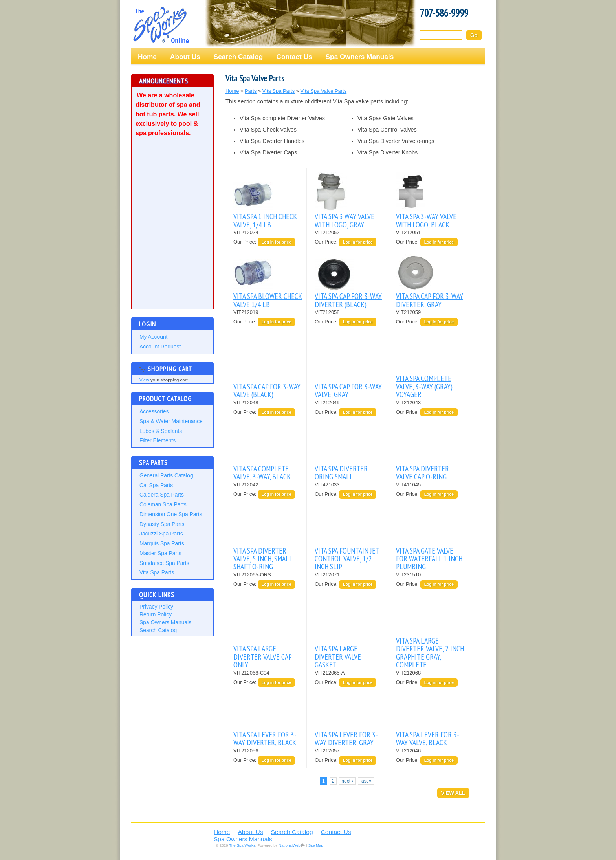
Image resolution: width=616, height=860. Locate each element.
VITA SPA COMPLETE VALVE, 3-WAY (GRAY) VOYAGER (424, 386)
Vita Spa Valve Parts (324, 91)
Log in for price (276, 242)
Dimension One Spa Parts (171, 514)
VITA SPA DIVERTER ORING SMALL (341, 472)
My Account (153, 337)
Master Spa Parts (160, 553)
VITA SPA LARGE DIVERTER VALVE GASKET (338, 656)
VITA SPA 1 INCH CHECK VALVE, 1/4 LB (265, 220)
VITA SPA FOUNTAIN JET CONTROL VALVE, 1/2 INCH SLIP (347, 559)
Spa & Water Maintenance (171, 421)
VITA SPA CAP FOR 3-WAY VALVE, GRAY (348, 390)
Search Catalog (238, 57)
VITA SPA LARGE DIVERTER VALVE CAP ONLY (263, 656)
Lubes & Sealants (161, 431)
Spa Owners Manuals (360, 57)
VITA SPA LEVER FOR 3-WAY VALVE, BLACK (428, 738)
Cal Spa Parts (156, 485)
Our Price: (246, 242)
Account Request (160, 347)
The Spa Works (161, 25)
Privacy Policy (156, 607)
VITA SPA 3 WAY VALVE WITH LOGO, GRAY (345, 220)
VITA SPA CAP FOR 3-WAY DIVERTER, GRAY (430, 300)
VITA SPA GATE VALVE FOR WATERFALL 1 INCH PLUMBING (429, 559)
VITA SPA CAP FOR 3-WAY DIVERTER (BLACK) (348, 300)
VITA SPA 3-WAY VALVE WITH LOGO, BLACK (426, 220)
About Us (185, 57)
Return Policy (156, 614)
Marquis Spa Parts (162, 543)
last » (366, 781)
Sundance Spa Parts (164, 563)
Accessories (154, 411)
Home (147, 57)
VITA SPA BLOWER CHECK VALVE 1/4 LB (268, 300)
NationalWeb (289, 845)
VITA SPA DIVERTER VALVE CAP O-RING (423, 472)
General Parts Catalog (166, 475)
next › (347, 781)
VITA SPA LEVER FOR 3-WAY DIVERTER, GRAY (346, 738)
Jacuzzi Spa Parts (161, 534)
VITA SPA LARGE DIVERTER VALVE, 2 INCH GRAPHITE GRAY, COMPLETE (430, 653)
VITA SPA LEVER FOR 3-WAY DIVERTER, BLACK (265, 738)
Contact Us (294, 57)
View (144, 380)
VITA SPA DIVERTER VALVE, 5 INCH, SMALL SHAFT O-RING (263, 559)
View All (453, 793)
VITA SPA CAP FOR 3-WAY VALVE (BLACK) (267, 390)
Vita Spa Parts (157, 572)
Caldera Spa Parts (162, 495)
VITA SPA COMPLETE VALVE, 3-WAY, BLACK (262, 472)
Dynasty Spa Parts (162, 524)
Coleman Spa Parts (163, 504)
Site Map (316, 845)
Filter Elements (158, 440)
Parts (251, 91)
